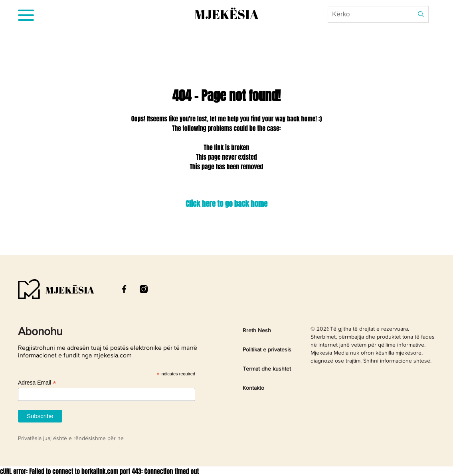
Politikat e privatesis (267, 350)
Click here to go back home (226, 204)
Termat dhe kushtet (267, 369)
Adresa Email (37, 383)
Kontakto (253, 388)
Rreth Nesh (257, 331)
